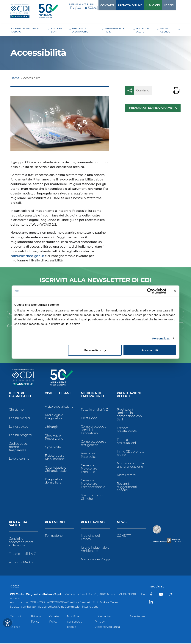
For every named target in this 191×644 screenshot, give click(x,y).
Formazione (54, 536)
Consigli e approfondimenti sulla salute (22, 542)
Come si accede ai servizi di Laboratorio (94, 430)
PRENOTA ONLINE (122, 5)
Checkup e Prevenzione (54, 438)
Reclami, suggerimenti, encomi (127, 487)
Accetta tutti (150, 350)
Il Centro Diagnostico (20, 395)
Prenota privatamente (127, 430)
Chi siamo (16, 410)
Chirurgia (52, 427)
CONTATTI (99, 5)
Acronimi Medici (21, 563)
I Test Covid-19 (91, 419)
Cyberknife (53, 448)
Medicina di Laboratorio (92, 395)
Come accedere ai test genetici (94, 444)
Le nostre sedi (19, 427)
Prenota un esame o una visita (153, 108)
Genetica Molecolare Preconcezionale (93, 484)
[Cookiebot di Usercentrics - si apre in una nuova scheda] (150, 291)
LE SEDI (161, 5)
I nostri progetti (20, 436)
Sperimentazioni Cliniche (93, 498)
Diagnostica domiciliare (54, 482)
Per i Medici (55, 523)
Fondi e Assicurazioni (126, 442)
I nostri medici (19, 419)
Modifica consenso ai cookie (75, 622)
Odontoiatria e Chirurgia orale (56, 470)
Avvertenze (137, 617)
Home (15, 78)
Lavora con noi (20, 459)
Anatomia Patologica (89, 456)
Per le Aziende (94, 523)
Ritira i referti (126, 476)
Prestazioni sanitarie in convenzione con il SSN (130, 415)
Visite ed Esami (58, 394)
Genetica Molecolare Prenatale (89, 469)
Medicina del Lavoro (90, 538)
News (122, 523)
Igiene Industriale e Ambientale (95, 550)
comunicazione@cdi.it (27, 256)
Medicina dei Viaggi (95, 560)
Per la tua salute (18, 524)
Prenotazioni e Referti (130, 395)
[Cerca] (174, 5)
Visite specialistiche (59, 407)
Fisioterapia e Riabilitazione (55, 458)
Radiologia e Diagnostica (54, 417)
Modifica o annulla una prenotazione (130, 466)
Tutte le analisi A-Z (94, 410)
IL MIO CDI (145, 5)
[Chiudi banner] (175, 291)
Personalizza (161, 338)
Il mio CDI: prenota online (130, 454)
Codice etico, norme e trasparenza (18, 447)
